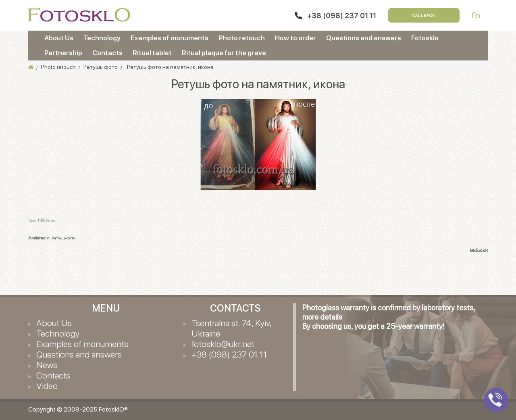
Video (47, 386)
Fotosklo (425, 38)
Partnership (63, 53)
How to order (295, 38)
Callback (424, 15)
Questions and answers (364, 38)
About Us (59, 38)
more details (322, 317)
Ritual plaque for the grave (224, 53)
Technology (102, 38)
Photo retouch (242, 38)
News (47, 365)
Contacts (107, 53)
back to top (479, 249)
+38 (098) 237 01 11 (342, 16)
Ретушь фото (63, 238)
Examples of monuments (170, 38)
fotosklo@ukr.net (223, 344)
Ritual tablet (152, 53)
